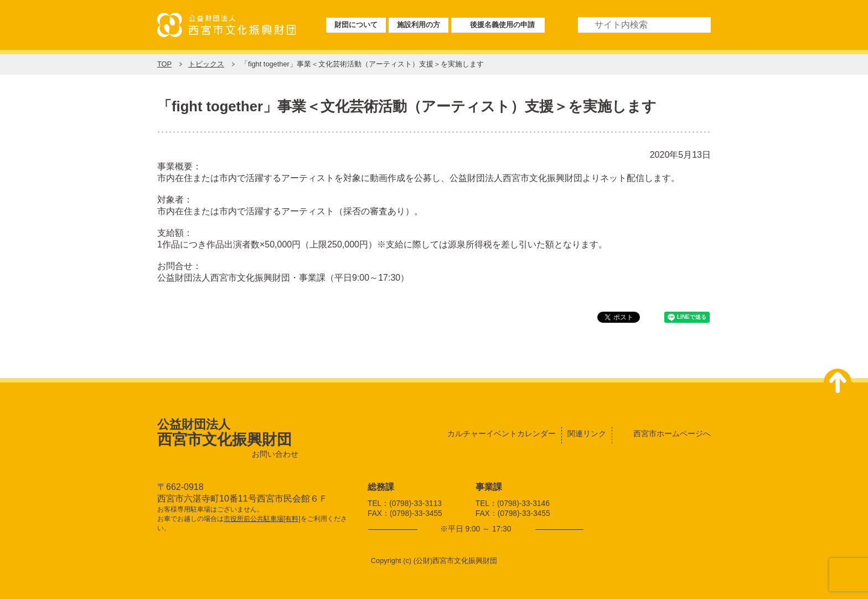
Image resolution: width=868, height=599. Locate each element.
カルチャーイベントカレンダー (502, 433)
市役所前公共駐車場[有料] (262, 519)
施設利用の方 (418, 25)
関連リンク (587, 433)
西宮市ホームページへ (672, 433)
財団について (356, 25)
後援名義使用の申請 (502, 25)
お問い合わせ (275, 454)
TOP (164, 64)
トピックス (206, 64)
